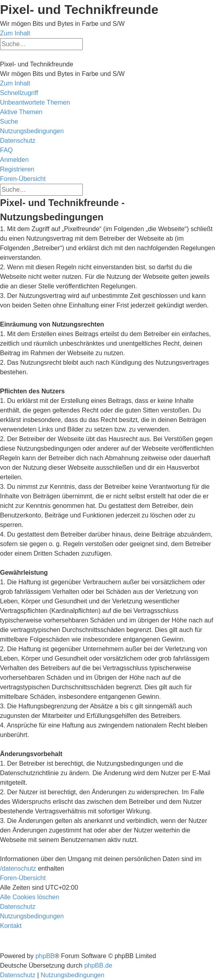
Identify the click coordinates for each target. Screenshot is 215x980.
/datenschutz (18, 868)
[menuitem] (35, 102)
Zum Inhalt (15, 33)
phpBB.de (98, 965)
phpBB (45, 956)
